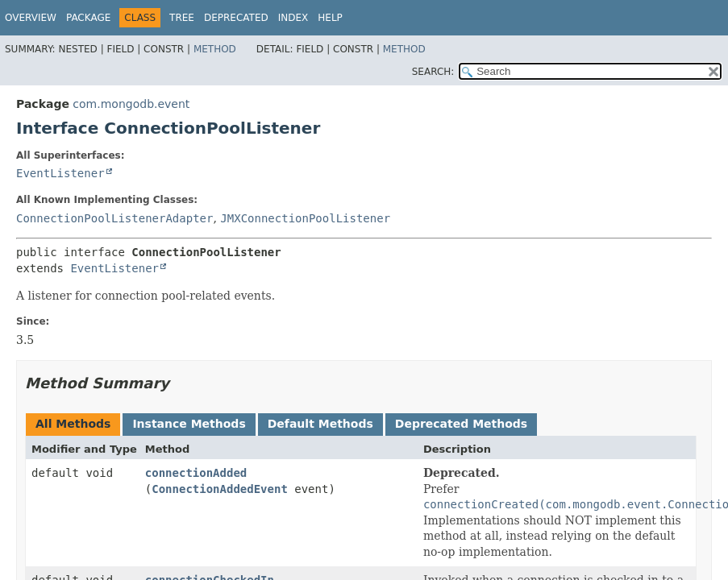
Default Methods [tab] (320, 424)
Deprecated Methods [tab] (461, 424)
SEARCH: (433, 72)
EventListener (60, 173)
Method (215, 49)
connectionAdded (196, 473)
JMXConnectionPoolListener (305, 218)
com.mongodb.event (131, 104)
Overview (31, 18)
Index (293, 18)
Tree (182, 18)
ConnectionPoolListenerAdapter (114, 218)
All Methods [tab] (73, 424)
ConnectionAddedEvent (220, 489)
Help (330, 18)
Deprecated (236, 18)
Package (88, 18)
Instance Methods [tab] (189, 424)
